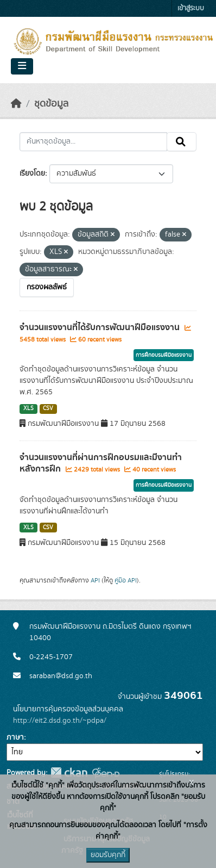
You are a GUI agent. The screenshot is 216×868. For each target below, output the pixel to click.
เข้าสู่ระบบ (191, 8)
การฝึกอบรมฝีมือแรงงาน (164, 355)
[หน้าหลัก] (16, 104)
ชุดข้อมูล (51, 104)
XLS (28, 408)
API (95, 580)
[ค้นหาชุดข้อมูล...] (93, 142)
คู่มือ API (126, 580)
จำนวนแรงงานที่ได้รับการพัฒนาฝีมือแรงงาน (101, 327)
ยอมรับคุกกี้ (108, 855)
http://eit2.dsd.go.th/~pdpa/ (60, 721)
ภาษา (15, 737)
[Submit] (182, 142)
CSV (48, 408)
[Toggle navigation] (22, 66)
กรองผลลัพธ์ (47, 287)
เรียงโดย (32, 173)
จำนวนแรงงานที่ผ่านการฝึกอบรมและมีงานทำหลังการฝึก (101, 463)
